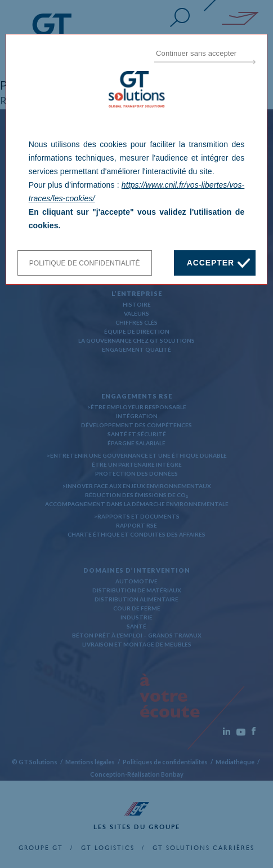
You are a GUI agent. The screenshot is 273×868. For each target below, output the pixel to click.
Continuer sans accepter (196, 53)
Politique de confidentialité (85, 263)
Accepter (211, 263)
